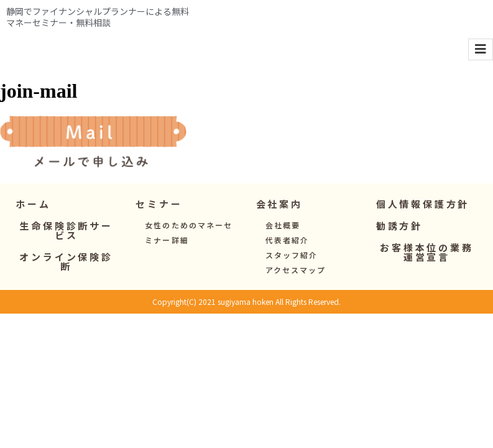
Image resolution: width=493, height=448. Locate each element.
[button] (159, 217)
